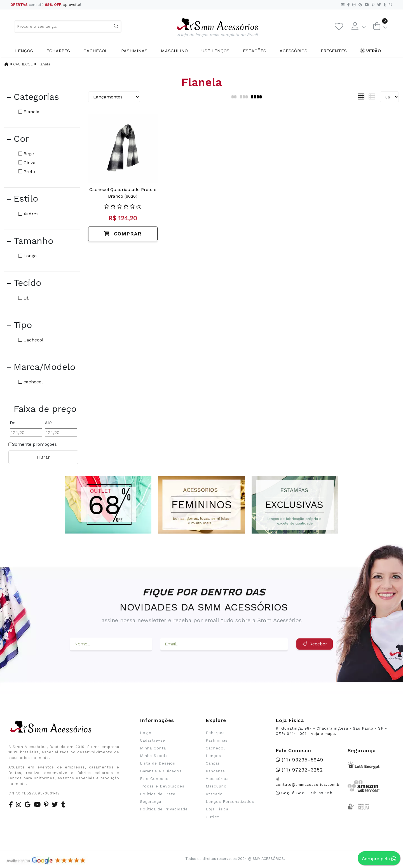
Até (48, 423)
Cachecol (96, 51)
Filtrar (43, 457)
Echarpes (58, 51)
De (13, 423)
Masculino (174, 51)
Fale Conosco (154, 779)
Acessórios (293, 51)
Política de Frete (158, 794)
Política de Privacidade (164, 809)
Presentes (334, 51)
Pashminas (134, 51)
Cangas (213, 763)
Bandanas (215, 771)
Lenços (24, 51)
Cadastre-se (153, 740)
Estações (255, 51)
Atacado (214, 794)
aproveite (72, 5)
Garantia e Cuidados (161, 771)
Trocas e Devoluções (162, 786)
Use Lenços (215, 51)
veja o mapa (323, 734)
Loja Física (217, 809)
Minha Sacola (154, 756)
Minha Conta (153, 748)
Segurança (151, 801)
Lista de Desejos (158, 763)
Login (146, 733)
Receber (315, 644)
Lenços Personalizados (230, 801)
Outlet (212, 817)
